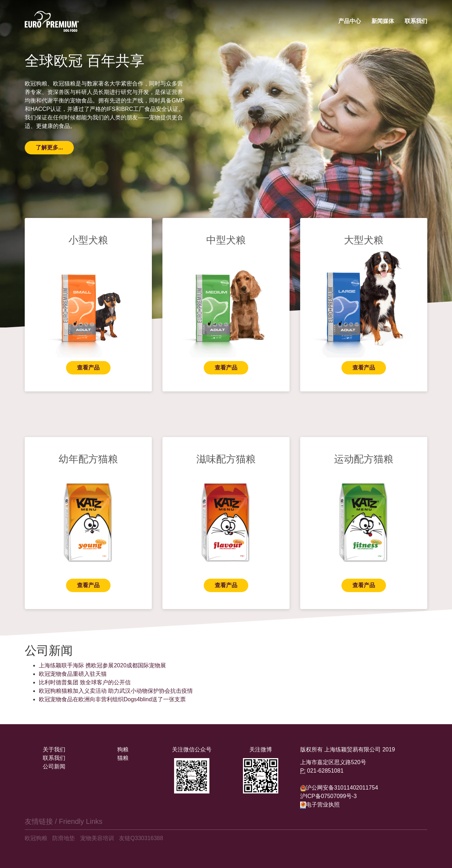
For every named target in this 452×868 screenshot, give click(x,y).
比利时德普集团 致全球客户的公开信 (85, 682)
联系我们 (416, 21)
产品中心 (350, 21)
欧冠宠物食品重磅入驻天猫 (73, 674)
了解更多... (49, 147)
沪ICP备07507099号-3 (328, 796)
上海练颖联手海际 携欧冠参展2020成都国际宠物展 (102, 665)
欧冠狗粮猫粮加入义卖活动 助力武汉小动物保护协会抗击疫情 (116, 691)
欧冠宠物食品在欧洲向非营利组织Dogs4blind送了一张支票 (112, 699)
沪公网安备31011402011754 (342, 788)
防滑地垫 (64, 838)
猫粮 (123, 758)
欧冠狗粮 (36, 838)
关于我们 (54, 749)
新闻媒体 (383, 21)
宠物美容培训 (97, 838)
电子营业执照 (320, 805)
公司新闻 (54, 766)
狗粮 (123, 749)
